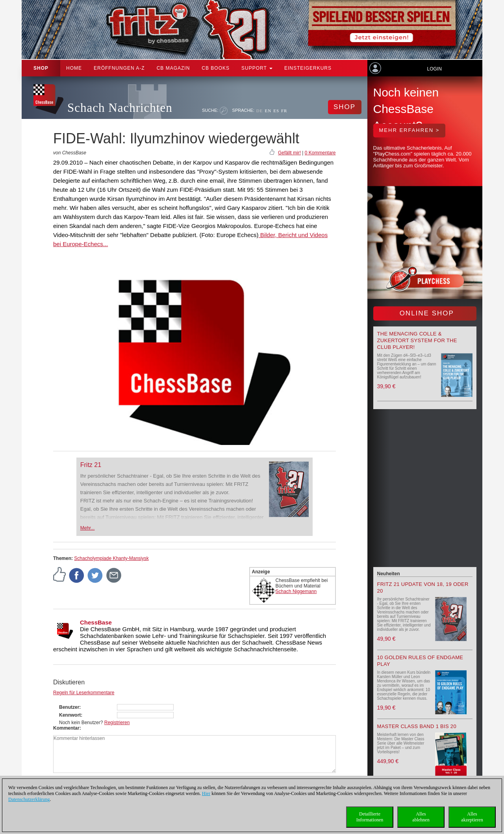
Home (74, 68)
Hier (206, 793)
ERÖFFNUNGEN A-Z (119, 68)
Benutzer (69, 707)
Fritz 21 (91, 465)
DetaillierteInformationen (370, 817)
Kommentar (66, 728)
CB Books (216, 68)
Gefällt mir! (289, 153)
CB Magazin (173, 68)
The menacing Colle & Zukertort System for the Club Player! (417, 340)
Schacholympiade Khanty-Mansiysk (111, 558)
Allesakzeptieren (472, 817)
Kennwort (70, 715)
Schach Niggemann (296, 591)
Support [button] (257, 68)
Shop (41, 68)
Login (434, 69)
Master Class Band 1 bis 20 (417, 726)
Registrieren (117, 723)
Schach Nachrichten (120, 108)
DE (260, 111)
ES (276, 111)
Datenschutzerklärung (29, 799)
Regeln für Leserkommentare (84, 693)
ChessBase (96, 622)
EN (268, 111)
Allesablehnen (421, 817)
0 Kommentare (320, 153)
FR (284, 111)
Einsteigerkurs (308, 68)
